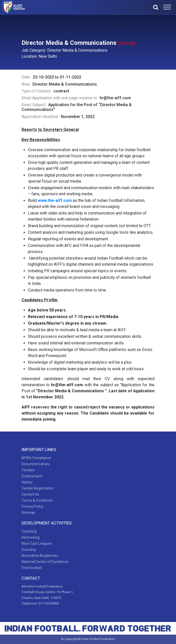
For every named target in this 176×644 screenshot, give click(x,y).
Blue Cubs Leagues (37, 543)
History (27, 482)
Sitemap (28, 513)
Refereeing (31, 537)
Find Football (32, 568)
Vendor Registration (38, 488)
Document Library (36, 464)
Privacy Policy (32, 506)
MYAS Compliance (36, 458)
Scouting (29, 550)
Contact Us (30, 494)
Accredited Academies (40, 556)
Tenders (28, 470)
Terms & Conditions (37, 500)
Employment (32, 476)
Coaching (29, 531)
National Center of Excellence (45, 562)
